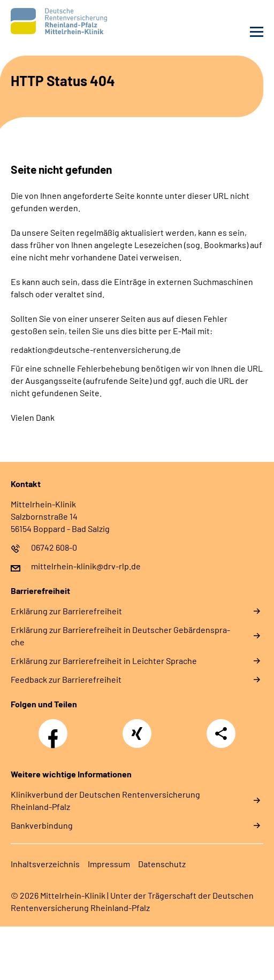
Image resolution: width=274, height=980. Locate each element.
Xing (137, 728)
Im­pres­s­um (109, 864)
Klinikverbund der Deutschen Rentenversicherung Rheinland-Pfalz (105, 800)
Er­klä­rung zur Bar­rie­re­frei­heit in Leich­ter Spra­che (104, 661)
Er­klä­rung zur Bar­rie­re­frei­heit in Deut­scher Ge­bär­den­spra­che (120, 636)
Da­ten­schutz (162, 864)
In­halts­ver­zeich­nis (45, 864)
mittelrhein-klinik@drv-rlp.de (86, 566)
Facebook (56, 728)
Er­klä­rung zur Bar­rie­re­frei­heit (66, 611)
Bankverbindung (42, 825)
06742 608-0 (54, 547)
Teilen (221, 734)
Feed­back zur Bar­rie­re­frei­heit (66, 679)
